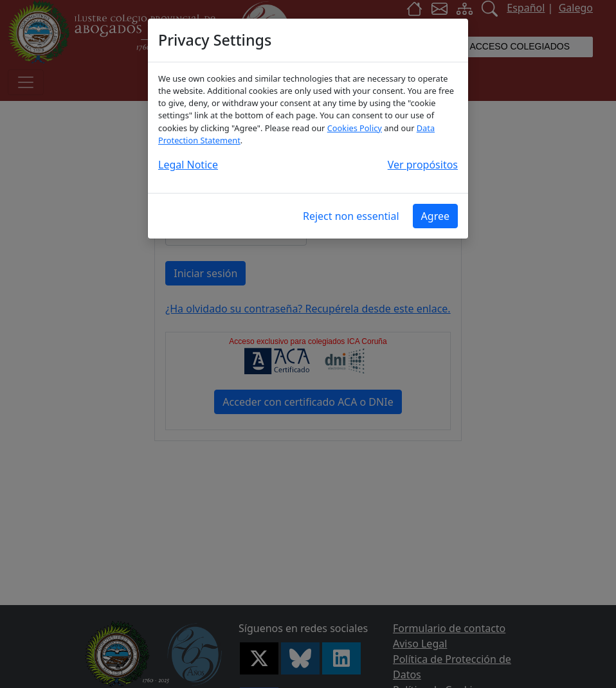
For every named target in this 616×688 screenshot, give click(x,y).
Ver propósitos (423, 165)
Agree (435, 216)
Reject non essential (351, 216)
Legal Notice (188, 165)
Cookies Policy (355, 128)
